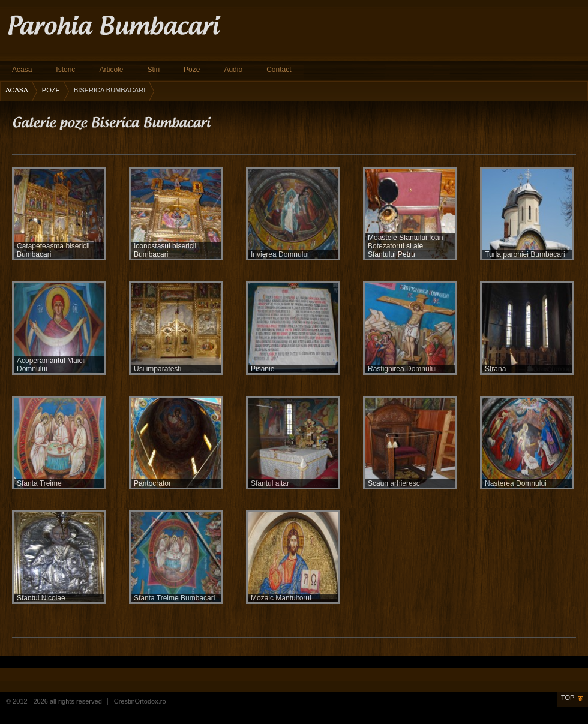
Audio (233, 70)
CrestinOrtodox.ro (140, 701)
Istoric (65, 70)
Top (568, 698)
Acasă (22, 70)
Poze (192, 70)
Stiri (153, 70)
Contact (279, 70)
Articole (111, 70)
